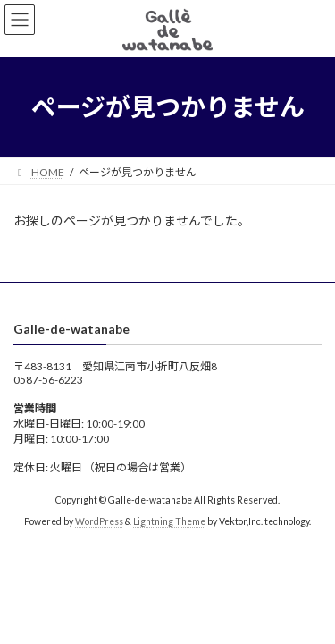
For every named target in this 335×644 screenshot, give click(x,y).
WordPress (99, 521)
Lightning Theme (169, 521)
